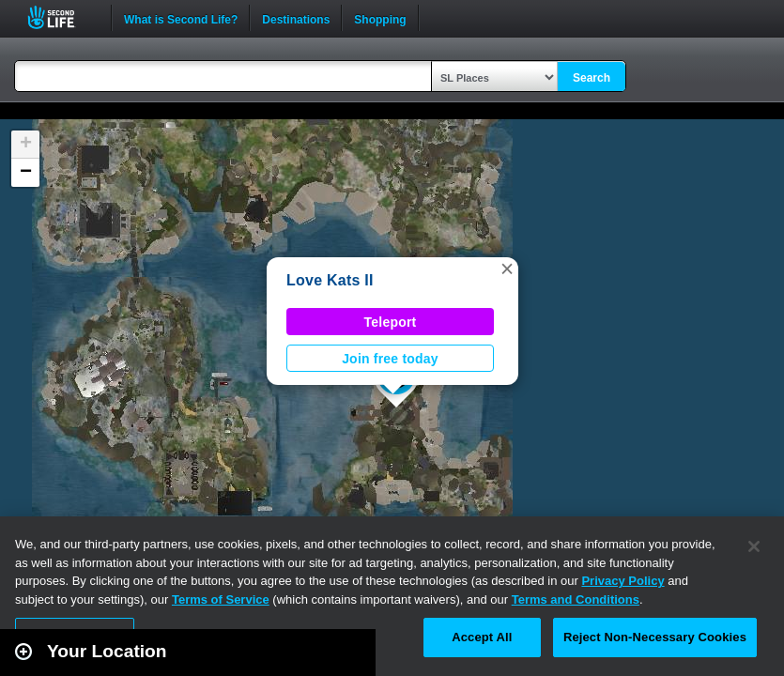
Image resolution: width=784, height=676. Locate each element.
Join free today (390, 359)
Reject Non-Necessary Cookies (655, 637)
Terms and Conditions (576, 599)
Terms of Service (221, 599)
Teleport (391, 322)
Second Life (61, 17)
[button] (507, 269)
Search (592, 78)
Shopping (380, 18)
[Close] (754, 546)
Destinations (296, 18)
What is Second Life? (181, 18)
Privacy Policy (623, 581)
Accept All (482, 637)
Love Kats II (330, 280)
